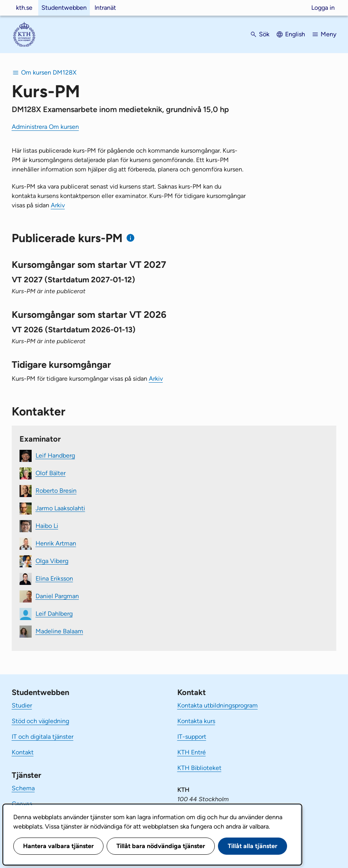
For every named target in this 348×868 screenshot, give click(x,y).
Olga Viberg (52, 561)
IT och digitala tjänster (43, 737)
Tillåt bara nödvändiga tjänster (161, 846)
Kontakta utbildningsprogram (218, 705)
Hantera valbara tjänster (58, 846)
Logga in (323, 8)
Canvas (22, 804)
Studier (22, 705)
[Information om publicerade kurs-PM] (131, 238)
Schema (23, 788)
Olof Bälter (51, 473)
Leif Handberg (55, 455)
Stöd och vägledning (40, 721)
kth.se (24, 8)
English (295, 34)
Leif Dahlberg (54, 613)
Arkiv (58, 205)
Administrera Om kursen (45, 127)
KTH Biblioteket (199, 768)
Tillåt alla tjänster (253, 846)
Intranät (105, 8)
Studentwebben (64, 8)
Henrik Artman (56, 543)
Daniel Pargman (57, 596)
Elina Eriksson (54, 578)
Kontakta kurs (196, 721)
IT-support (192, 737)
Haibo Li (47, 525)
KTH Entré (192, 752)
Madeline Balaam (59, 631)
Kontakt (23, 752)
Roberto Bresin (56, 490)
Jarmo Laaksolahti (60, 508)
